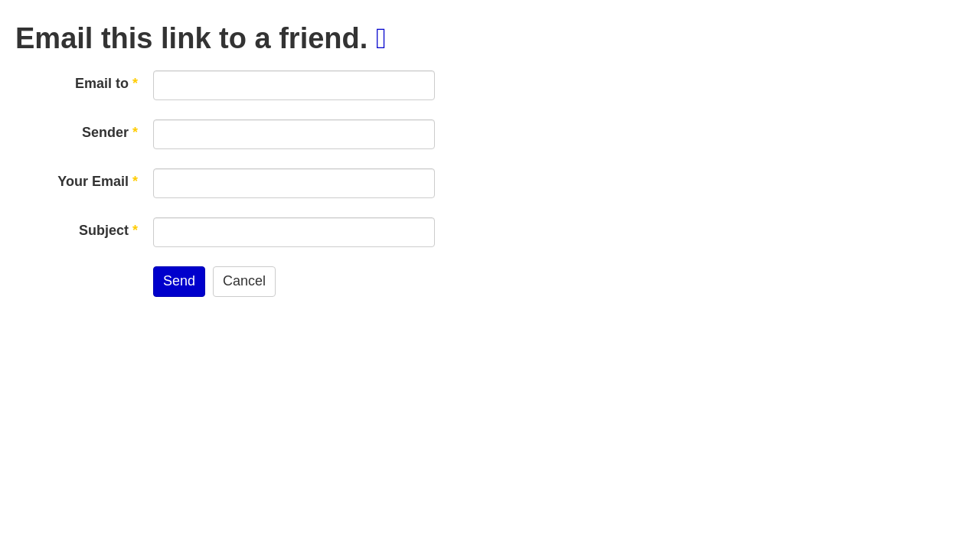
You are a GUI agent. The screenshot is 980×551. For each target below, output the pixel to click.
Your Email (98, 181)
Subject (108, 230)
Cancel (244, 281)
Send (179, 281)
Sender (110, 132)
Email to (106, 83)
